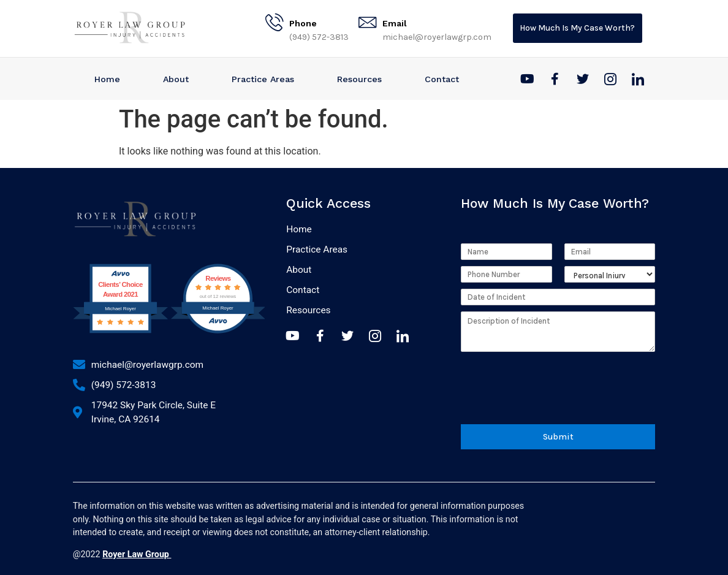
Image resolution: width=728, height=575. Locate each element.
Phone (303, 23)
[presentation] (554, 402)
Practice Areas (263, 79)
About (176, 79)
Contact (442, 79)
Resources (359, 79)
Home (107, 79)
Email (395, 23)
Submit (558, 434)
